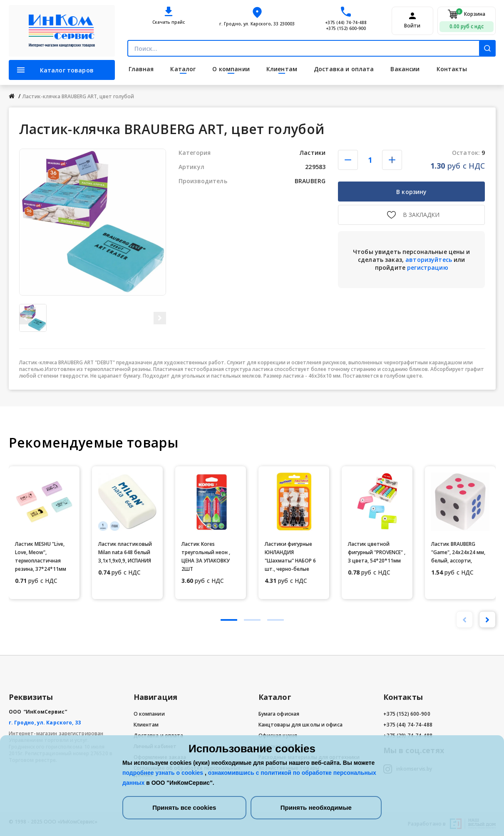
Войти (412, 26)
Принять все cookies (184, 807)
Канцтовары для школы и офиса (300, 725)
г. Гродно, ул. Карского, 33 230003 (257, 24)
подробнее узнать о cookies (164, 773)
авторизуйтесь (429, 260)
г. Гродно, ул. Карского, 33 (45, 723)
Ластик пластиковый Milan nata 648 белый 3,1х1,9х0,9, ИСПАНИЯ (125, 552)
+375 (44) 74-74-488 (346, 22)
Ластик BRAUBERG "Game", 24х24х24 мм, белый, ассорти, (458, 552)
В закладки (421, 215)
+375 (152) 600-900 (346, 28)
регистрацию (428, 267)
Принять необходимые (316, 807)
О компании (149, 714)
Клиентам (146, 725)
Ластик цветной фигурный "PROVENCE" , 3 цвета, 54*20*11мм (377, 552)
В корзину (411, 192)
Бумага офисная (279, 714)
